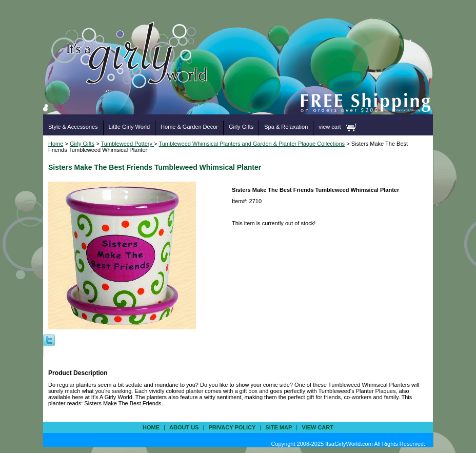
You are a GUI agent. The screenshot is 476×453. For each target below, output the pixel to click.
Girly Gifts (241, 127)
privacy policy (232, 427)
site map (279, 427)
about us (184, 427)
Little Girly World (129, 127)
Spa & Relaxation (286, 127)
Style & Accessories (73, 127)
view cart (330, 127)
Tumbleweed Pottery (128, 144)
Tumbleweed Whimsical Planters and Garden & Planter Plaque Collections (252, 144)
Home (56, 144)
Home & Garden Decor (189, 127)
